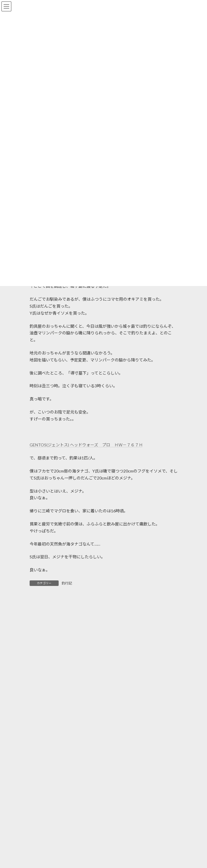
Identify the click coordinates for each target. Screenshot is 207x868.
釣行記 (67, 583)
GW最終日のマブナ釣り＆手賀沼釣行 (92, 786)
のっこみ (66, 863)
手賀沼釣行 (68, 836)
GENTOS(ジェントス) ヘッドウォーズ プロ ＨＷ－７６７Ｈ (86, 445)
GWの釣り (67, 813)
